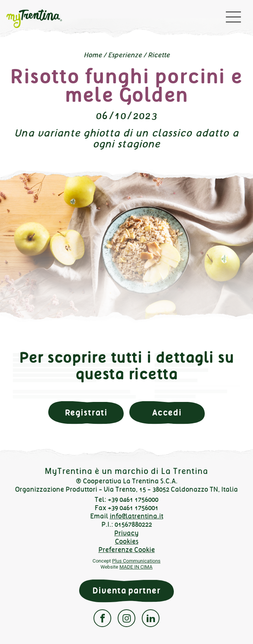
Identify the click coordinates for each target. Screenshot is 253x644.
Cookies (127, 541)
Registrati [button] (86, 413)
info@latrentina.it (136, 516)
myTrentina (40, 19)
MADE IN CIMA (136, 567)
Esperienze (125, 55)
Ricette (159, 55)
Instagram (126, 618)
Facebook (102, 618)
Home (93, 55)
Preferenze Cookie (127, 550)
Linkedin (151, 618)
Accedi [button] (167, 413)
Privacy (126, 533)
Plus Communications (136, 561)
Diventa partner (126, 591)
